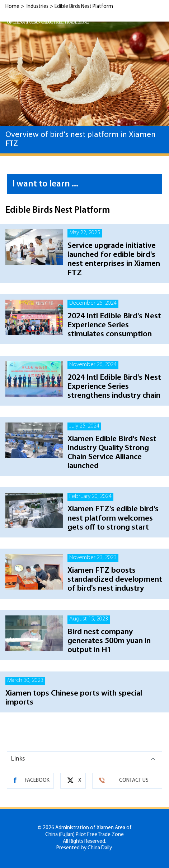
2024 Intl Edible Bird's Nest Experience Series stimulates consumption (114, 325)
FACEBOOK (37, 781)
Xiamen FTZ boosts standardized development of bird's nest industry (115, 580)
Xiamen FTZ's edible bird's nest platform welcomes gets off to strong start (113, 518)
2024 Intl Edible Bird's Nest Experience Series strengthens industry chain (114, 387)
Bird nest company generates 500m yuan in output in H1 (109, 641)
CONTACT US (134, 781)
